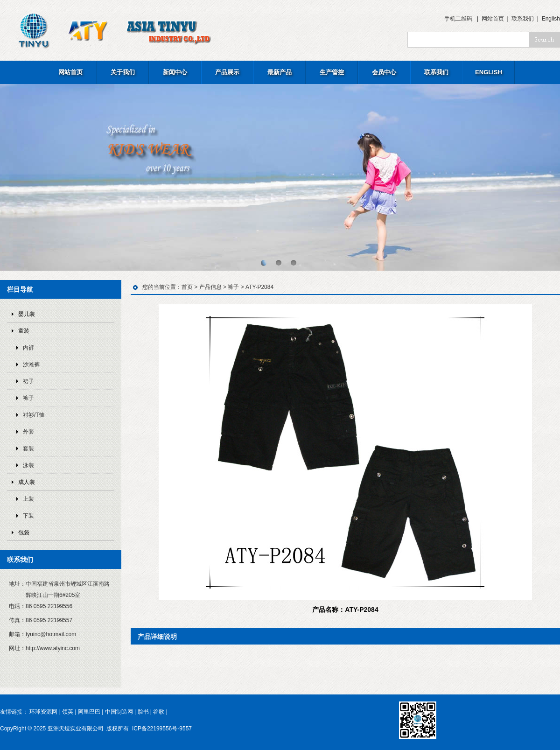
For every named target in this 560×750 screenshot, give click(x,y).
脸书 (143, 712)
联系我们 (523, 19)
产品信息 (210, 287)
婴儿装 (27, 314)
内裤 (28, 348)
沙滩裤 (31, 364)
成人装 (27, 482)
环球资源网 (43, 712)
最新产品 (280, 72)
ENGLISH (489, 72)
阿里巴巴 (89, 712)
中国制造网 (119, 712)
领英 (68, 712)
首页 (187, 287)
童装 (24, 331)
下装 (28, 516)
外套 (28, 432)
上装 (28, 499)
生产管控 (332, 72)
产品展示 (227, 72)
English (551, 19)
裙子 (28, 381)
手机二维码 (458, 19)
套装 (28, 449)
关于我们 (123, 72)
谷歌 (159, 712)
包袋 (24, 533)
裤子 (28, 398)
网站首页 (493, 19)
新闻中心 (175, 72)
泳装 (28, 465)
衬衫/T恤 (34, 415)
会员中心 (384, 72)
